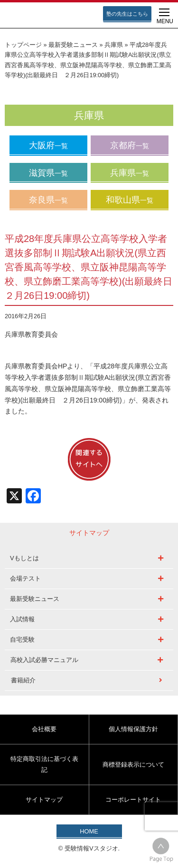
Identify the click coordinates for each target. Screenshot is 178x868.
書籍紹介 (23, 680)
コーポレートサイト (133, 800)
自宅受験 (22, 640)
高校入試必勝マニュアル (44, 660)
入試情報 (22, 619)
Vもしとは (24, 558)
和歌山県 (130, 200)
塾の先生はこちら (127, 14)
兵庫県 (114, 45)
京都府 (130, 145)
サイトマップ (44, 800)
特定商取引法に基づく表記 (44, 764)
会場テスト (25, 578)
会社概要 (44, 729)
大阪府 (48, 145)
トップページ (23, 45)
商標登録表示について (133, 765)
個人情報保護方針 (133, 729)
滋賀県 (48, 173)
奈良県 (48, 200)
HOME (89, 831)
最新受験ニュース (73, 45)
